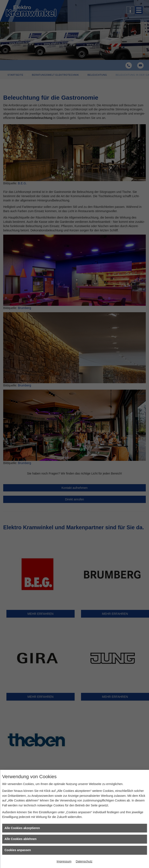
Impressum (64, 861)
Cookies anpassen (18, 850)
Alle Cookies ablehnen (20, 839)
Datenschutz (84, 861)
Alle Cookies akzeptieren (22, 828)
